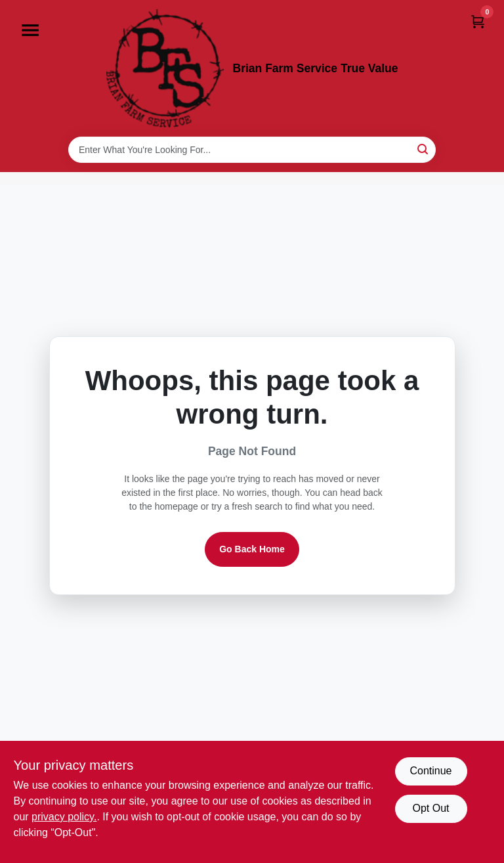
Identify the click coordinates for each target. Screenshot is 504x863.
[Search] (424, 149)
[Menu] (30, 30)
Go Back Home (252, 549)
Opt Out (430, 808)
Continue (430, 771)
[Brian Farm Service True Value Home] (165, 68)
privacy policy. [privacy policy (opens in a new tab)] (64, 817)
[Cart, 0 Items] (478, 21)
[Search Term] (252, 150)
